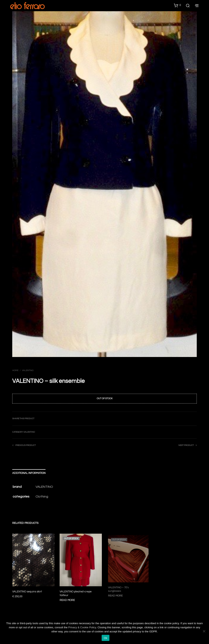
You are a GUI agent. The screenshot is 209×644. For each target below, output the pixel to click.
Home (15, 370)
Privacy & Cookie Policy (82, 627)
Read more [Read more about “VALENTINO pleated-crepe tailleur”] (68, 598)
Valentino (28, 370)
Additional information (29, 473)
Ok (105, 638)
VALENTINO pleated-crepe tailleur (76, 592)
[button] (177, 5)
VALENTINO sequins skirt (27, 592)
